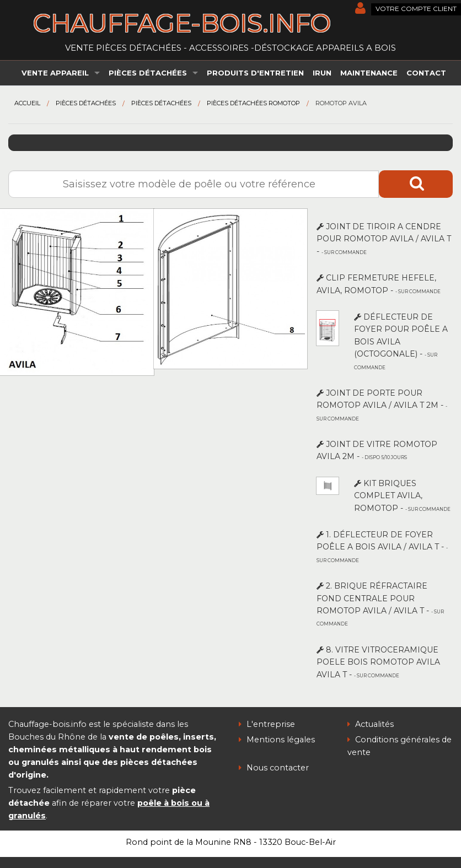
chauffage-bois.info (182, 23)
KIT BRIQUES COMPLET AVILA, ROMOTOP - (402, 496)
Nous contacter (274, 768)
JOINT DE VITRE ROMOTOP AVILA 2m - (377, 450)
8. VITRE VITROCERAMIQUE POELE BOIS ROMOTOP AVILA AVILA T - (378, 662)
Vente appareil (55, 73)
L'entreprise (267, 724)
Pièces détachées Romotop (253, 103)
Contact (426, 73)
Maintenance (369, 73)
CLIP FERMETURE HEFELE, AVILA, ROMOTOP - (379, 284)
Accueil (27, 103)
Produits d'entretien (255, 73)
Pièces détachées (148, 73)
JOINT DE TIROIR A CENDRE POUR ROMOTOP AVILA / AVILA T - (384, 239)
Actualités (371, 724)
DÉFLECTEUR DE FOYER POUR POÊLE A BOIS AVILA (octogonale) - (401, 341)
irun (322, 73)
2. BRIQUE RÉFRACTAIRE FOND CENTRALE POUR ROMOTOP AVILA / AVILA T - (380, 604)
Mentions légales (277, 740)
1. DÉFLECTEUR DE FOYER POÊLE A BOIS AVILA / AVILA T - (382, 546)
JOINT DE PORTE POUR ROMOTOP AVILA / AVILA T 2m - (382, 405)
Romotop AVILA (341, 103)
